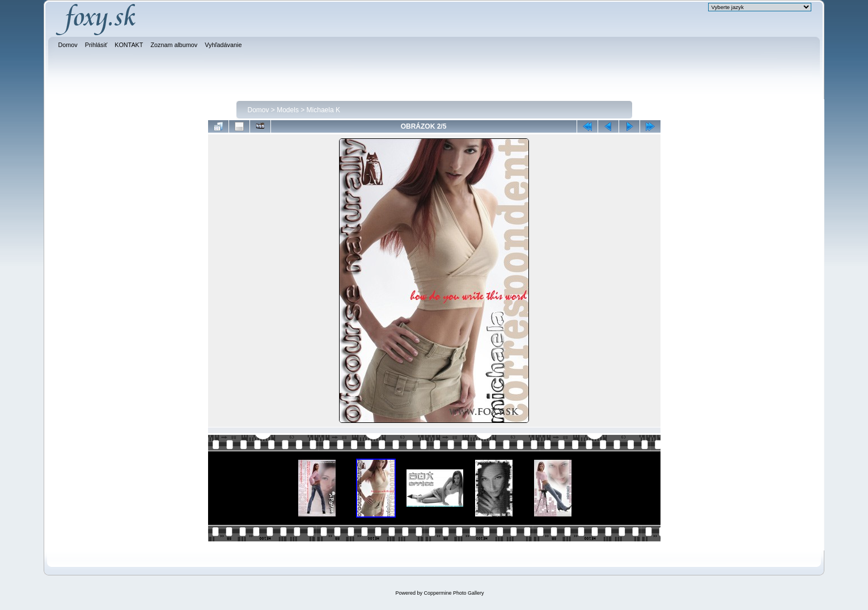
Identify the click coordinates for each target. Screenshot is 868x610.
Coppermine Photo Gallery (454, 593)
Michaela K (323, 110)
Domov (259, 110)
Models (288, 110)
